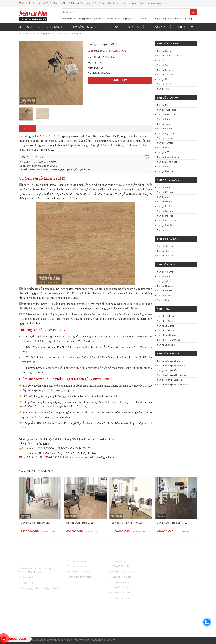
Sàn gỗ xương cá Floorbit (170, 361)
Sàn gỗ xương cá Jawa (169, 370)
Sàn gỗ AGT (163, 152)
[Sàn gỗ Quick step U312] (85, 498)
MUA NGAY (120, 80)
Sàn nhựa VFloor (166, 316)
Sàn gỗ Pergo (164, 167)
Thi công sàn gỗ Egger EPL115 (40, 166)
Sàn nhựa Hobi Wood (168, 340)
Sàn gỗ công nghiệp (87, 27)
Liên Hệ (181, 27)
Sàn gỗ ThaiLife (165, 251)
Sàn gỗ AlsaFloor (166, 138)
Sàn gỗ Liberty (165, 300)
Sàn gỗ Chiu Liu (166, 70)
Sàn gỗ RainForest (167, 188)
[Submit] (194, 12)
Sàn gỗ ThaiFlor (165, 246)
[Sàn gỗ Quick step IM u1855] (131, 498)
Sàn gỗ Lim (163, 79)
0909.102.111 (28, 578)
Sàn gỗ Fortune (165, 211)
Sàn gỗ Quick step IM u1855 (127, 523)
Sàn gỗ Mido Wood (167, 221)
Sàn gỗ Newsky (165, 286)
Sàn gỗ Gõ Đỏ (164, 51)
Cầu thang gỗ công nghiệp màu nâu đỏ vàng (170, 19)
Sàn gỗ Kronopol (166, 114)
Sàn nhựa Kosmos (167, 331)
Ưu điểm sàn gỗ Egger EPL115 (39, 162)
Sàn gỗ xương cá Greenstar (171, 366)
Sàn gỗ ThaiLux (165, 256)
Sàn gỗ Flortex (165, 296)
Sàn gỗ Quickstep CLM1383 (172, 523)
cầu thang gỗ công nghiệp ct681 (90, 19)
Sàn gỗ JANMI (165, 197)
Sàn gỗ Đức (60, 34)
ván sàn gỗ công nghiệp (66, 336)
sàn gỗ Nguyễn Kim (80, 423)
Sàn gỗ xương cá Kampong (172, 375)
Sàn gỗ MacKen (165, 216)
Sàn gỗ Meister (165, 105)
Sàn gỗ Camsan (166, 143)
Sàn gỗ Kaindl (165, 129)
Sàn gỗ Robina (165, 206)
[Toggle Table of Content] (145, 158)
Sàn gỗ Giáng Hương (168, 56)
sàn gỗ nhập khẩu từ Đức (50, 289)
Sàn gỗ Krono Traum (168, 157)
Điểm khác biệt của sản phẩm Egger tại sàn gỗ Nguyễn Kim (58, 169)
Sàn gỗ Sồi (163, 65)
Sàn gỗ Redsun (165, 291)
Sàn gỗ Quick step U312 (79, 523)
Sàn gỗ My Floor (166, 134)
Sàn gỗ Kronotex (166, 171)
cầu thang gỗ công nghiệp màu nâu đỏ (126, 19)
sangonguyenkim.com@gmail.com (40, 588)
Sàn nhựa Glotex (166, 326)
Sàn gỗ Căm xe (165, 75)
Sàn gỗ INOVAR (165, 202)
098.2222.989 (29, 583)
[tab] (27, 128)
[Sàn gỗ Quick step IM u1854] (40, 498)
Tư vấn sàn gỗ (137, 27)
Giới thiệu (33, 27)
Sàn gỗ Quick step (167, 110)
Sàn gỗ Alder (164, 124)
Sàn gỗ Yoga (164, 148)
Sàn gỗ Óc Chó (165, 60)
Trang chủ (24, 34)
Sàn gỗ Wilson (165, 281)
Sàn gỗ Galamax (166, 272)
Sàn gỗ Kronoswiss (167, 162)
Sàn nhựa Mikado (166, 335)
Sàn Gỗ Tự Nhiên (56, 27)
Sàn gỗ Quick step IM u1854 (37, 523)
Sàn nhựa (114, 27)
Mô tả (27, 128)
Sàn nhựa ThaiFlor (167, 345)
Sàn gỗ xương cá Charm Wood (173, 385)
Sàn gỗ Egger (74, 34)
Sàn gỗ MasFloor (166, 225)
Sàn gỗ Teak (164, 89)
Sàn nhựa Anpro (166, 321)
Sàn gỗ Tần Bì (164, 84)
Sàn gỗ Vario (164, 230)
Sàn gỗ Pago (164, 277)
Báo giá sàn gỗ (162, 27)
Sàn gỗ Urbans (165, 192)
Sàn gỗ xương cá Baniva (170, 380)
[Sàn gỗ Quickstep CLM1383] (176, 498)
